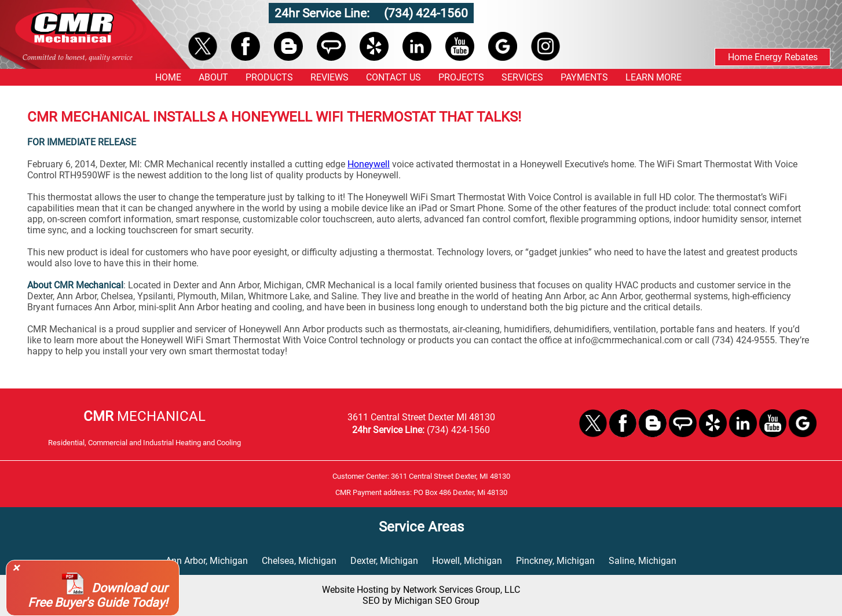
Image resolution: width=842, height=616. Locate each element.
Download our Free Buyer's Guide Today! (98, 595)
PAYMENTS (584, 77)
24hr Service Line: (323, 13)
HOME (168, 77)
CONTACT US (393, 77)
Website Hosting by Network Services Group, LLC (421, 590)
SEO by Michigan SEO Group (421, 601)
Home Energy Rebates (773, 57)
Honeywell (369, 164)
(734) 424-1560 (426, 13)
